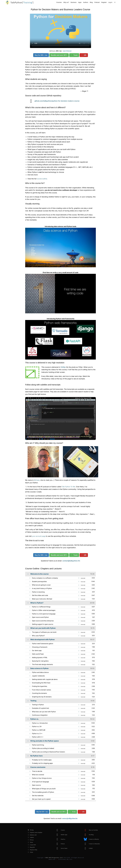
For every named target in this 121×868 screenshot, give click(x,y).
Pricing (30, 830)
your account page (39, 536)
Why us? (66, 2)
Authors (86, 2)
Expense (34, 832)
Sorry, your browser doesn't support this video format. (60, 31)
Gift (84, 55)
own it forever (67, 51)
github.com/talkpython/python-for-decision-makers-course (53, 101)
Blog (91, 2)
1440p (63, 367)
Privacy (30, 840)
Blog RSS (31, 847)
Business (74, 2)
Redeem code (32, 835)
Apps (80, 2)
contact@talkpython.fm (71, 561)
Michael (37, 480)
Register (104, 2)
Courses (59, 2)
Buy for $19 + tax (41, 55)
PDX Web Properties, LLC (54, 858)
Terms (30, 842)
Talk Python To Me (68, 487)
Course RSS (31, 845)
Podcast (97, 2)
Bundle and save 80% (59, 55)
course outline (42, 179)
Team (74, 55)
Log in (110, 2)
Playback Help (32, 850)
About (30, 852)
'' (22, 2)
